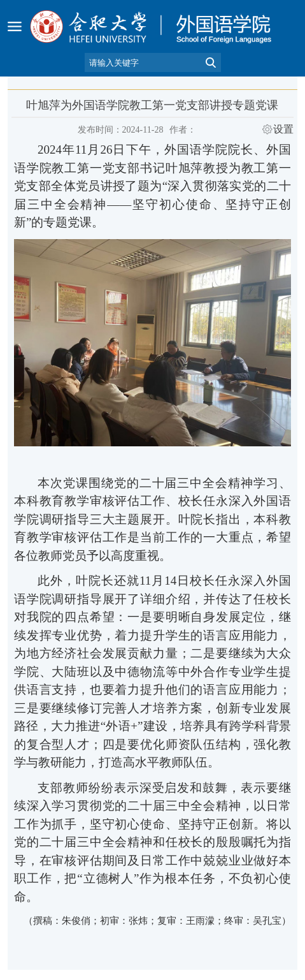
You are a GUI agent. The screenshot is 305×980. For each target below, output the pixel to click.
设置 (283, 129)
